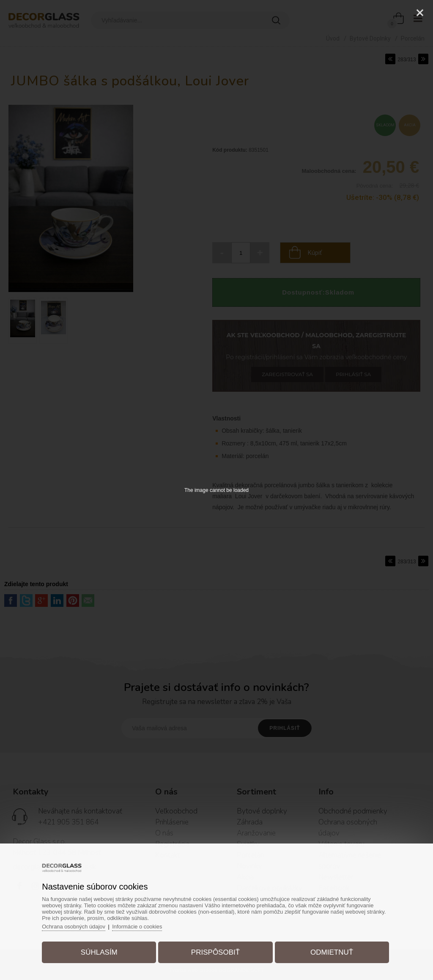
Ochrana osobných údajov (75, 926)
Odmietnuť (331, 952)
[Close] (420, 13)
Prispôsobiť (215, 952)
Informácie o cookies (139, 926)
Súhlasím (100, 952)
